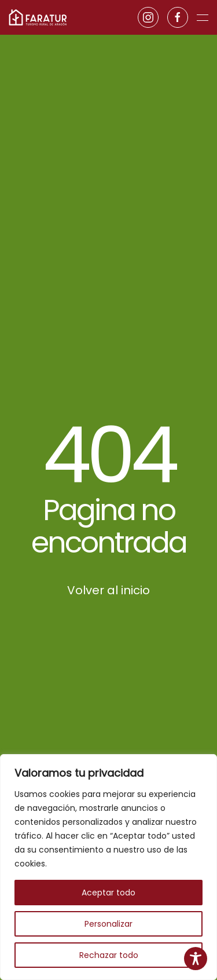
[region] (108, 867)
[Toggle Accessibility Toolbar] (196, 959)
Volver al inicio (108, 590)
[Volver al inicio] (38, 17)
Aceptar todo (108, 893)
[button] (203, 17)
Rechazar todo (109, 955)
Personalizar (108, 924)
